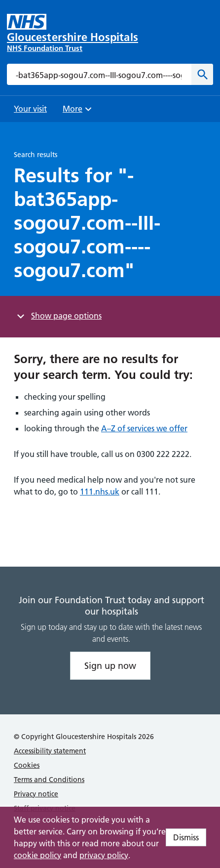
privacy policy (104, 855)
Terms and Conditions (49, 780)
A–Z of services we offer (144, 428)
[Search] (202, 74)
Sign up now (110, 666)
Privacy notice (36, 794)
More (78, 112)
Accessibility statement (50, 751)
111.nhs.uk (100, 492)
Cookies (27, 765)
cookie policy (37, 855)
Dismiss (186, 837)
